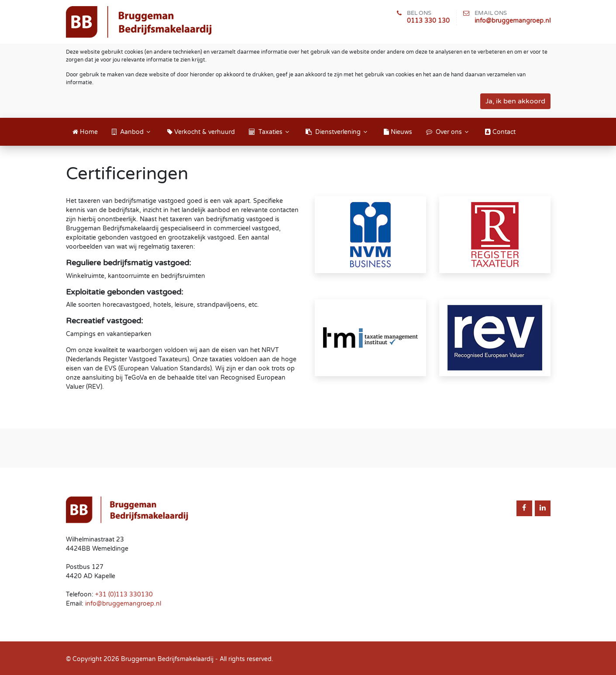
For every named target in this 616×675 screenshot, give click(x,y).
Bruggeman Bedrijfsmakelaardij (167, 659)
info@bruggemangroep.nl (513, 21)
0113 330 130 (428, 21)
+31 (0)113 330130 (124, 594)
